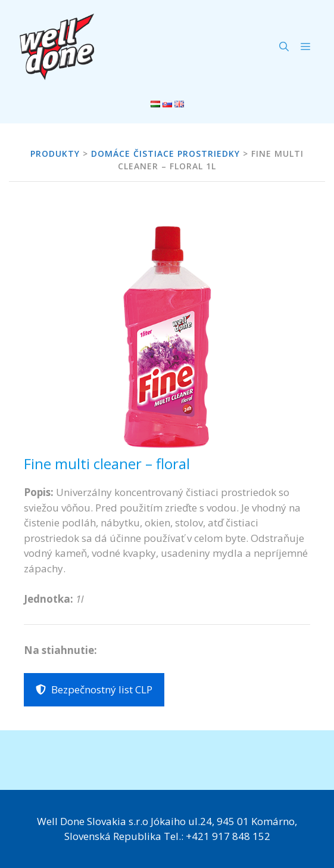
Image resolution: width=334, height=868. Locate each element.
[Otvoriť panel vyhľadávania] (284, 46)
